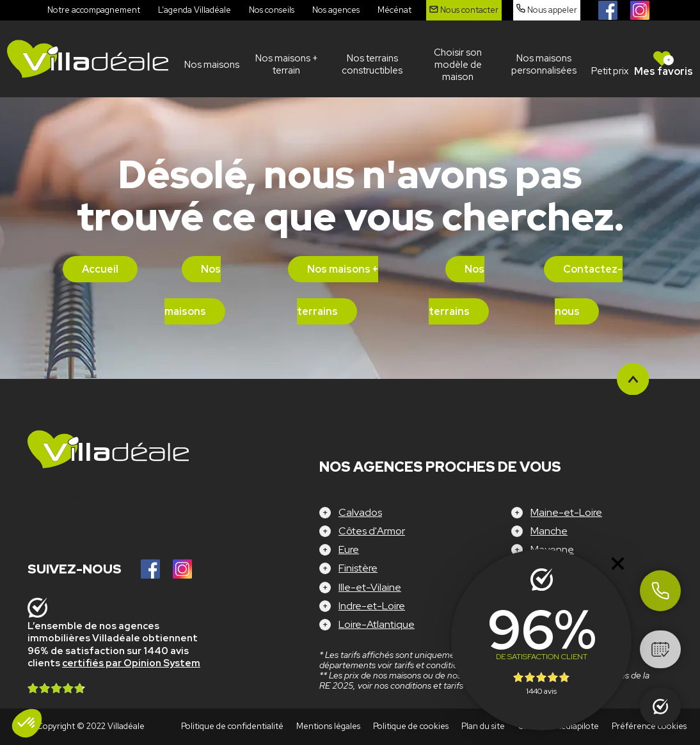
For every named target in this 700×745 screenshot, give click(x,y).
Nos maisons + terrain (287, 64)
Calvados (360, 512)
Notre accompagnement (94, 10)
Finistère (358, 568)
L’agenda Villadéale (195, 10)
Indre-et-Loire (372, 606)
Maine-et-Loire (566, 512)
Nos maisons (212, 65)
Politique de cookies (411, 726)
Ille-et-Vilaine (370, 587)
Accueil (100, 269)
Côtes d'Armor (372, 531)
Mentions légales (328, 726)
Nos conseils (272, 10)
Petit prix (610, 71)
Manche (549, 531)
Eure (349, 549)
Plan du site (483, 726)
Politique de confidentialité (232, 726)
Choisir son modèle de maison (458, 65)
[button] (27, 723)
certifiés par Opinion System (131, 663)
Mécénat (394, 10)
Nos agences (336, 10)
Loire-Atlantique (377, 624)
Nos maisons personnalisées (544, 64)
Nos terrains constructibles (372, 64)
